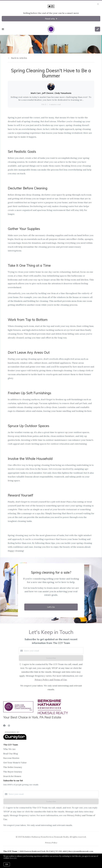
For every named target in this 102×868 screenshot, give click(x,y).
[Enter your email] (53, 651)
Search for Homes (12, 776)
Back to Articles (19, 58)
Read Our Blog (11, 754)
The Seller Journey (13, 767)
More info (13, 858)
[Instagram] (9, 726)
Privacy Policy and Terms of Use (51, 680)
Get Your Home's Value (15, 763)
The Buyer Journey (13, 772)
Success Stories (11, 758)
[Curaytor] (15, 739)
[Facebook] (4, 726)
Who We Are (9, 749)
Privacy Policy (51, 843)
